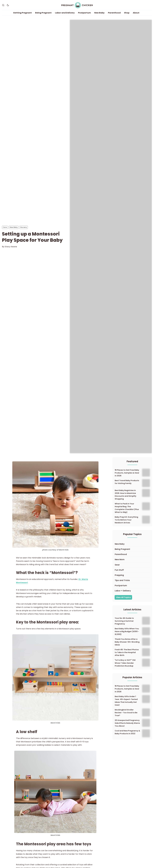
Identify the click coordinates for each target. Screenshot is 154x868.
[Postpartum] (132, 586)
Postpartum (84, 13)
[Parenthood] (132, 554)
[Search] (3, 5)
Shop (127, 13)
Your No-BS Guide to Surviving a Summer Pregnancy (124, 621)
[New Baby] (132, 544)
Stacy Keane (11, 247)
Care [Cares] (5, 227)
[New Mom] (132, 560)
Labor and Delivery (65, 13)
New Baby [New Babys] (14, 227)
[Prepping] (132, 575)
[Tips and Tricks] (132, 581)
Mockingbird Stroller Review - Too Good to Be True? (126, 713)
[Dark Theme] (8, 5)
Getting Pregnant (22, 13)
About (136, 13)
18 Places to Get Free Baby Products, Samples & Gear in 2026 (127, 473)
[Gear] (132, 565)
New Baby (99, 13)
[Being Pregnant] (132, 549)
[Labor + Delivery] (132, 591)
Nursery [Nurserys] (24, 227)
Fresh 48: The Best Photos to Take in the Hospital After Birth (127, 653)
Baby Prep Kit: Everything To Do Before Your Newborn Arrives (126, 520)
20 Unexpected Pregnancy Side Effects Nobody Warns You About (127, 723)
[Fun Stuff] (132, 570)
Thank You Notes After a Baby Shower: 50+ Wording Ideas (127, 642)
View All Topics (123, 597)
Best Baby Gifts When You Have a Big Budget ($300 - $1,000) (127, 632)
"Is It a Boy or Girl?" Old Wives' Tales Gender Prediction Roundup (125, 663)
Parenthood (114, 13)
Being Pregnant (43, 13)
